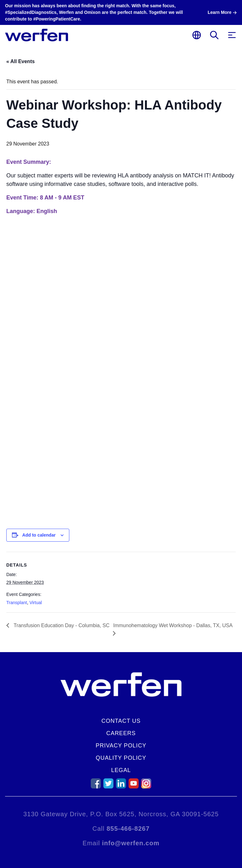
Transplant (17, 603)
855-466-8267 (128, 829)
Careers (121, 733)
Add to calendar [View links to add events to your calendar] (39, 535)
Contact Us (121, 721)
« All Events (20, 61)
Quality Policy (121, 758)
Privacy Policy (121, 746)
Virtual (35, 603)
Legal (121, 770)
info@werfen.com (131, 843)
